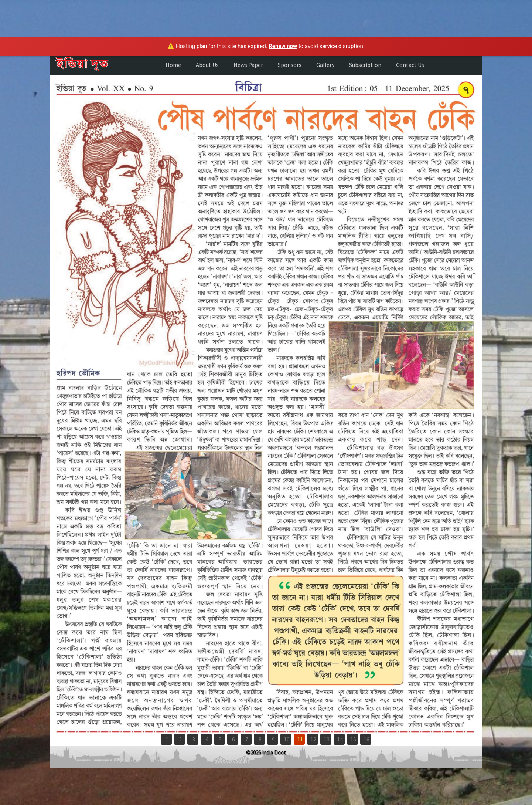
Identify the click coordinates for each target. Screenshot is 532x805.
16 (366, 739)
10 (287, 739)
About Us (207, 65)
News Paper (248, 65)
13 (327, 739)
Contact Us (410, 65)
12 (313, 739)
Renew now (283, 46)
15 (353, 739)
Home (173, 65)
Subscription (365, 65)
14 (340, 739)
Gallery (325, 65)
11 (300, 739)
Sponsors (290, 65)
